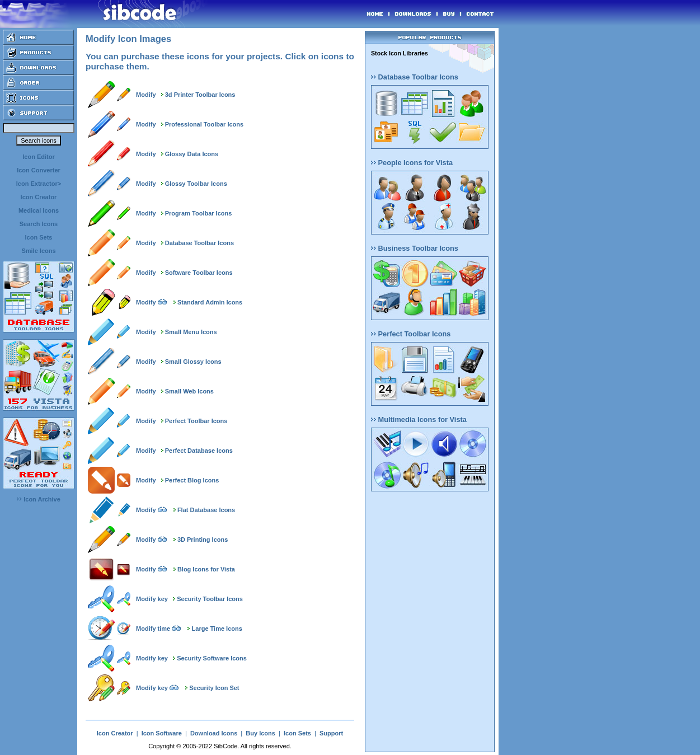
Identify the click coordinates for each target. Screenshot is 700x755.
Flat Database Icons (206, 510)
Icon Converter (39, 170)
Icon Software (162, 733)
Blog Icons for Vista (206, 569)
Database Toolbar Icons (199, 243)
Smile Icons (38, 251)
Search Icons (39, 224)
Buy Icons (260, 733)
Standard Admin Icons (210, 302)
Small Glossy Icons (193, 362)
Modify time (153, 629)
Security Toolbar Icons (210, 599)
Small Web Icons (189, 391)
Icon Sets (39, 237)
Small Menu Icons (191, 332)
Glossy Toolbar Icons (196, 184)
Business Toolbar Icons (415, 248)
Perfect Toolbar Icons (196, 421)
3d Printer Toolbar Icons (200, 95)
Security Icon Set (214, 688)
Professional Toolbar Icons (204, 124)
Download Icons (214, 733)
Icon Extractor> (39, 184)
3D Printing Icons (203, 540)
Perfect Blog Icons (192, 480)
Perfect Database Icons (199, 451)
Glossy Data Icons (192, 154)
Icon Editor (38, 157)
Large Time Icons (217, 629)
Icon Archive (39, 499)
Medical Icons (39, 210)
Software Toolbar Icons (199, 273)
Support (331, 733)
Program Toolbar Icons (199, 213)
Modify (146, 95)
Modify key (152, 599)
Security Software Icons (212, 658)
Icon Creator (39, 197)
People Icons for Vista (412, 163)
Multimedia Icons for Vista (419, 419)
